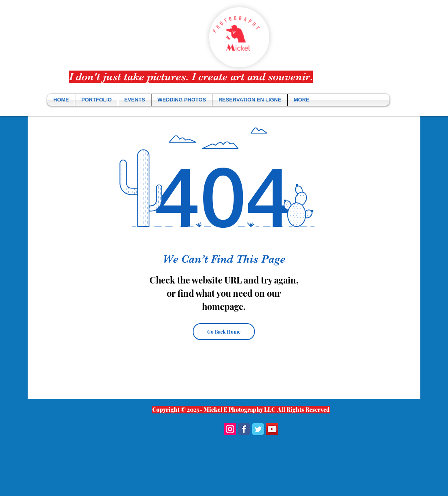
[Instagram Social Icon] (230, 429)
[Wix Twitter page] (258, 429)
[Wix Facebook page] (244, 429)
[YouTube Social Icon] (272, 429)
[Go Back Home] (224, 332)
